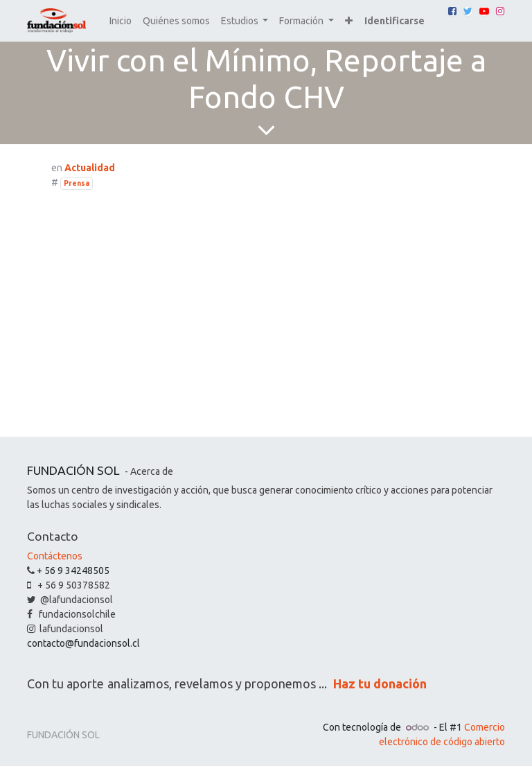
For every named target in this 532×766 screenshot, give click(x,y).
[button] (349, 21)
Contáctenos (55, 556)
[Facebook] (452, 11)
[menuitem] (121, 21)
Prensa (77, 183)
